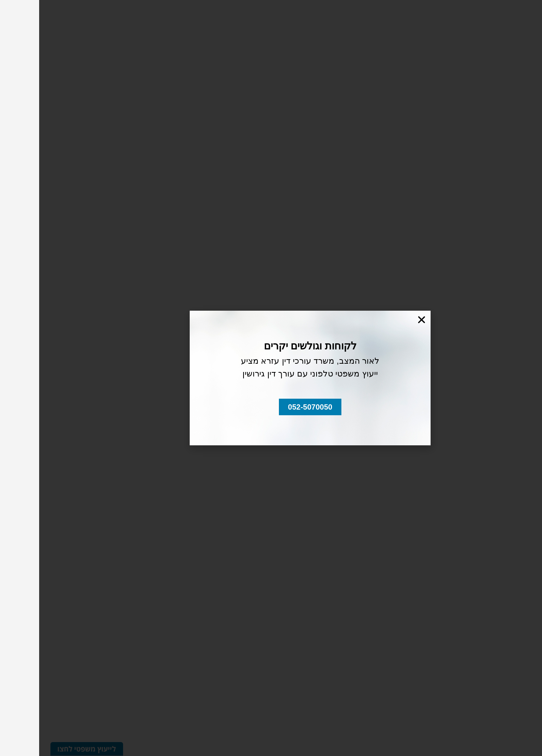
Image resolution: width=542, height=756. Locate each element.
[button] (271, 407)
